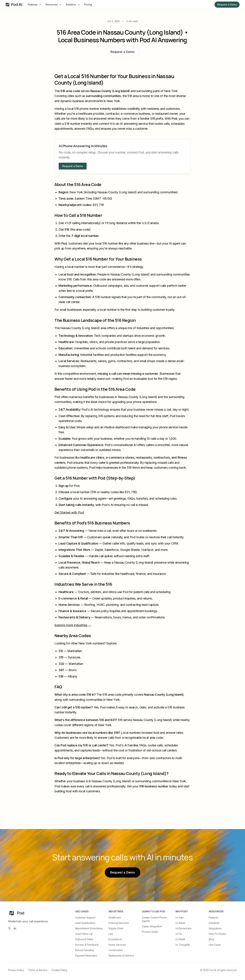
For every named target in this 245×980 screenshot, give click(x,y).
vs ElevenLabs (183, 928)
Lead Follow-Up (84, 934)
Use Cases (215, 945)
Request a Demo (227, 5)
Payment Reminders (86, 956)
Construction (116, 950)
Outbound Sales (84, 939)
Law (111, 934)
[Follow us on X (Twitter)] (9, 928)
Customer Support (85, 917)
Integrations (215, 928)
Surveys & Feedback (87, 945)
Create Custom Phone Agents (154, 919)
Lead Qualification (85, 923)
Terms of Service (38, 970)
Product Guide (150, 932)
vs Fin (179, 934)
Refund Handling (84, 950)
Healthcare (115, 917)
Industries (214, 923)
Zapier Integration (152, 926)
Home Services (117, 945)
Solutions (73, 5)
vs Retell (180, 939)
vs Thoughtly (183, 945)
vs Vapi (179, 917)
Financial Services (119, 923)
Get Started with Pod (69, 512)
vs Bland (180, 923)
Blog (211, 939)
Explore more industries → (73, 625)
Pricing (88, 5)
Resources (54, 5)
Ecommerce (115, 939)
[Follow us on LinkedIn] (15, 928)
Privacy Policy (16, 970)
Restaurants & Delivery (121, 956)
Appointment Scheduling (89, 928)
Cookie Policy (59, 970)
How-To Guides (218, 934)
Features (35, 5)
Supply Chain (116, 928)
